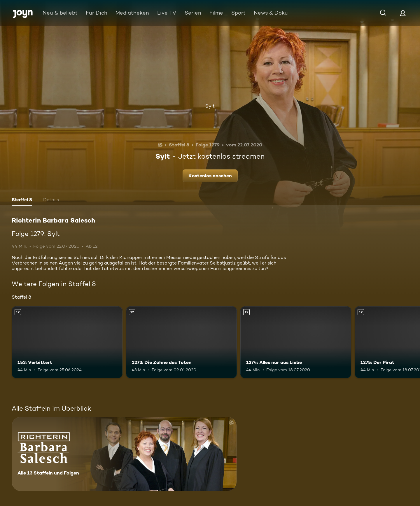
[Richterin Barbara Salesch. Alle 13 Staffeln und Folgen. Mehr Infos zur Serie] (124, 454)
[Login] (403, 13)
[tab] (22, 200)
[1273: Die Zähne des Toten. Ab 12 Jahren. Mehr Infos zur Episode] (181, 342)
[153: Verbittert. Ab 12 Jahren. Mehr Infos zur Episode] (67, 342)
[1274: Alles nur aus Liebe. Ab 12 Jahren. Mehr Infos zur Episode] (296, 342)
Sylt (210, 106)
